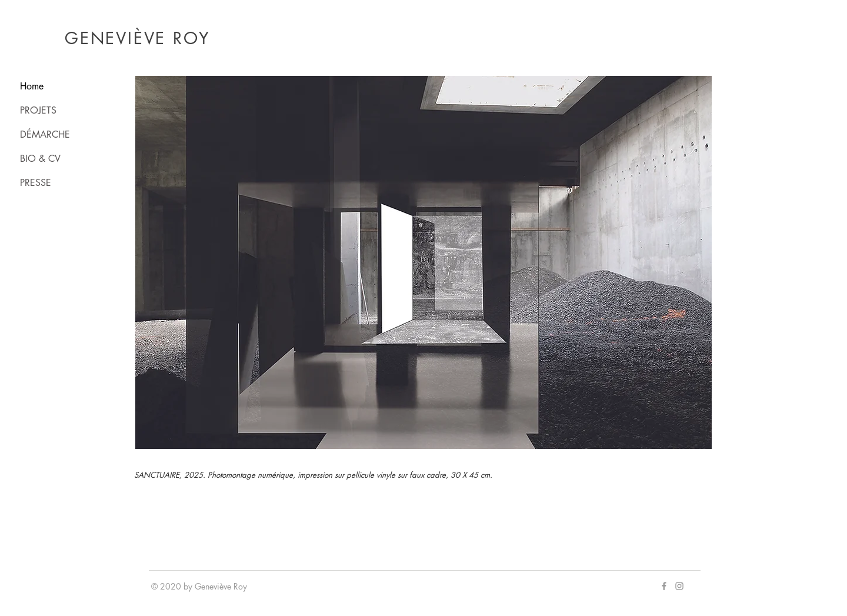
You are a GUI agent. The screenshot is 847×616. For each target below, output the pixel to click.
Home (32, 86)
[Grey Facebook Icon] (664, 586)
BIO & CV (40, 159)
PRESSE (36, 183)
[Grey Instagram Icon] (679, 586)
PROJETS (38, 110)
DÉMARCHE (45, 134)
